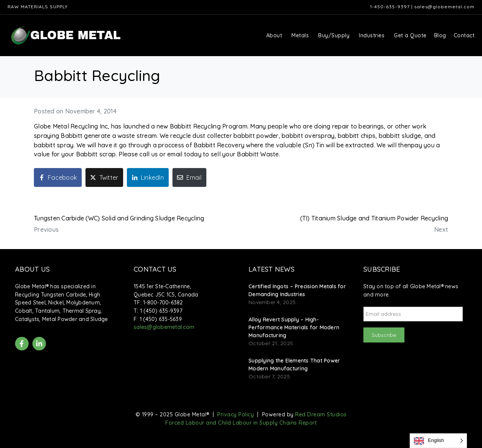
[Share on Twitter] (104, 177)
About (274, 35)
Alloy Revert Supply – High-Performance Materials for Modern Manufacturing (294, 327)
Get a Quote (410, 35)
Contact (464, 35)
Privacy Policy (236, 414)
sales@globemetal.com (444, 7)
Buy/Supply (334, 35)
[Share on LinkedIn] (148, 177)
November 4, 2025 (272, 302)
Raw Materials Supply (38, 7)
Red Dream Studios (321, 414)
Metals (300, 35)
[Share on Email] (189, 177)
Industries (372, 35)
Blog (440, 35)
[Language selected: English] (438, 441)
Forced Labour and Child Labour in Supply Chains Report (241, 423)
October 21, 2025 (271, 343)
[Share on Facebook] (58, 177)
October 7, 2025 (269, 376)
